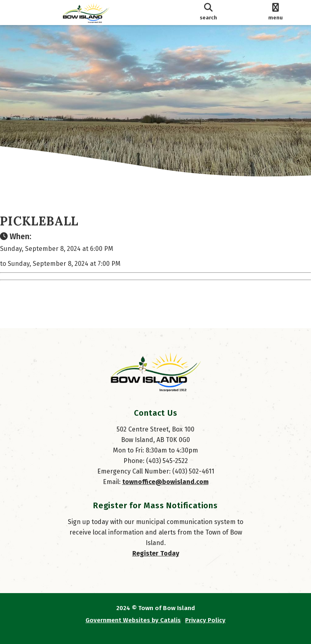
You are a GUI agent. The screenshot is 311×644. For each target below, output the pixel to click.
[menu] (276, 13)
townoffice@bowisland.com (165, 482)
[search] (208, 13)
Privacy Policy (205, 620)
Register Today (156, 553)
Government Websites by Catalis (133, 620)
